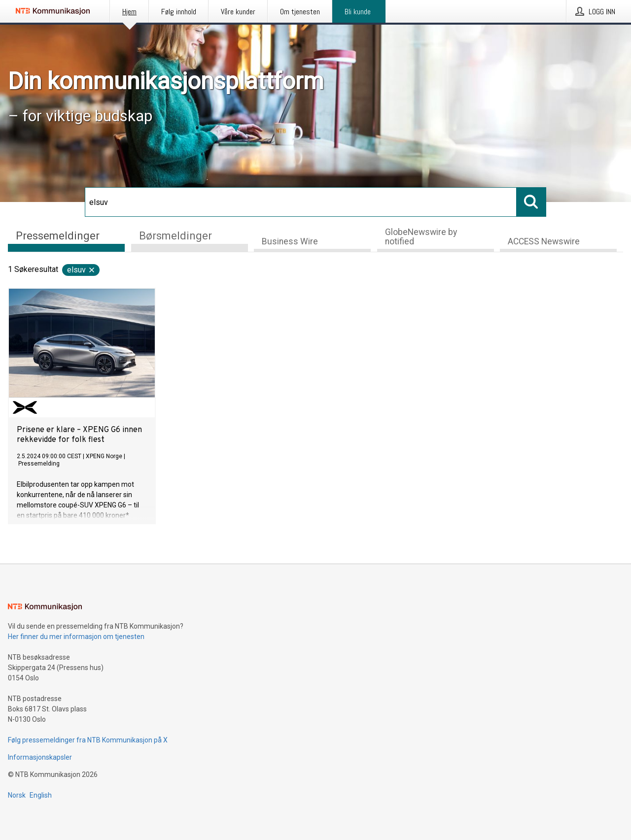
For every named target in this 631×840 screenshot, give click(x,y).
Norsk (17, 795)
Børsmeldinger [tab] (175, 236)
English (41, 795)
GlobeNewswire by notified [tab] (421, 237)
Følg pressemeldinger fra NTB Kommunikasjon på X (88, 740)
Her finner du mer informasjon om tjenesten (76, 637)
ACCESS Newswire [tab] (544, 241)
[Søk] (301, 202)
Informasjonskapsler (40, 757)
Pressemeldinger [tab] (58, 236)
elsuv (81, 270)
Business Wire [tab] (290, 241)
